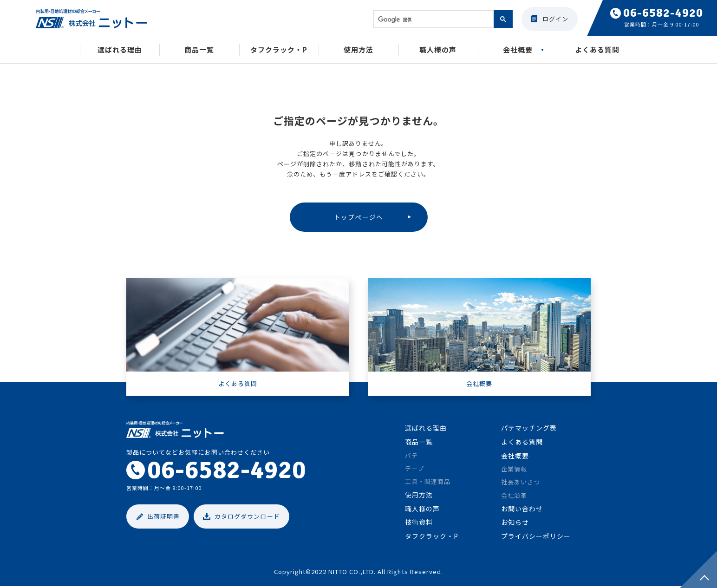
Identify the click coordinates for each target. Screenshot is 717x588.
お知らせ (515, 524)
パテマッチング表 (529, 430)
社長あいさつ (521, 484)
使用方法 (358, 50)
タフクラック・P (279, 50)
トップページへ (358, 218)
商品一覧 (199, 50)
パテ (411, 457)
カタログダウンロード (247, 518)
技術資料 (419, 524)
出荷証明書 (163, 518)
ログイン (555, 19)
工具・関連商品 (428, 483)
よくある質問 (597, 50)
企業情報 (514, 471)
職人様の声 (438, 50)
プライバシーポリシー (536, 538)
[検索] (433, 20)
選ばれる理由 (120, 50)
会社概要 (518, 50)
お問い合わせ (522, 510)
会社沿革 (514, 497)
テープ (414, 470)
